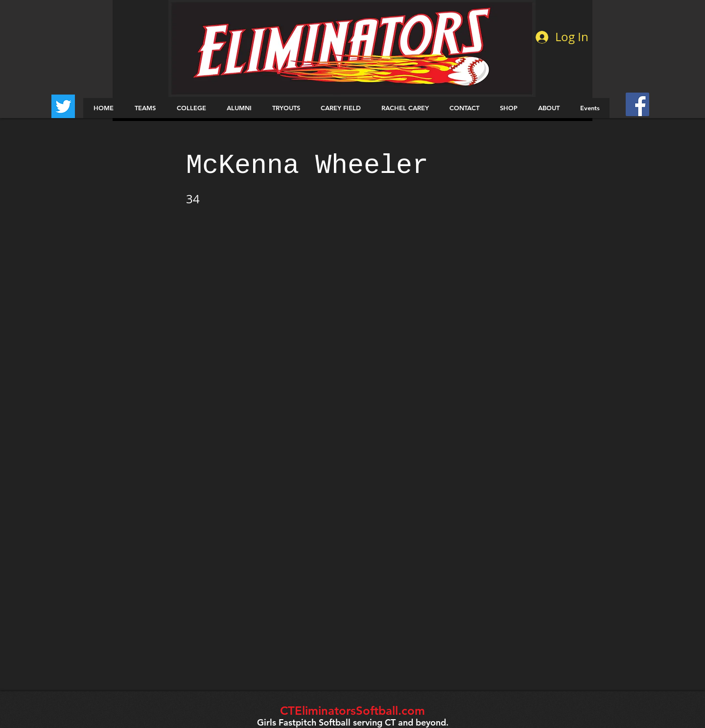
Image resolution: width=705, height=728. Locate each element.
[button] (145, 108)
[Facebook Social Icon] (637, 104)
